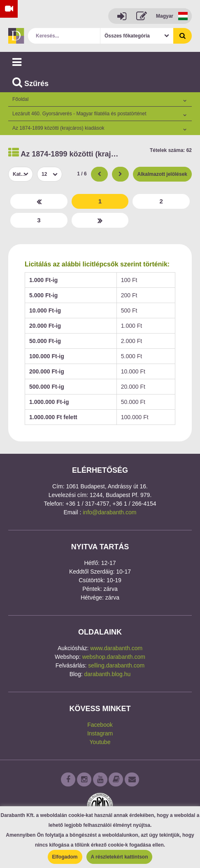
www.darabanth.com (116, 648)
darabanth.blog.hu (107, 674)
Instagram (100, 733)
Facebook (100, 725)
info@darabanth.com (109, 512)
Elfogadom (65, 857)
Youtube (100, 742)
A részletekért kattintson (120, 857)
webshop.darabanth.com (114, 657)
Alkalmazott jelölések (162, 174)
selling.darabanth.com (116, 665)
